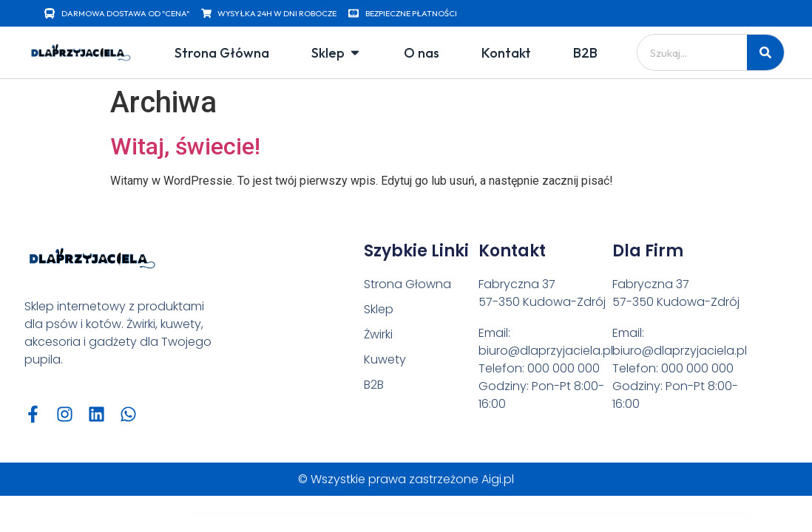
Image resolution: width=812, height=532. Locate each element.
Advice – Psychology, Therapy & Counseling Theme (584, 514)
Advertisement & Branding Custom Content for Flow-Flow (497, 514)
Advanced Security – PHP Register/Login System (245, 514)
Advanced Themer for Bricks (381, 514)
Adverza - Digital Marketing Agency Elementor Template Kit (542, 514)
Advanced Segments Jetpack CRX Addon (354, 514)
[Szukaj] (765, 52)
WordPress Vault (218, 514)
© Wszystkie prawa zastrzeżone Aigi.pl (406, 479)
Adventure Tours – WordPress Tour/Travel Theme (412, 514)
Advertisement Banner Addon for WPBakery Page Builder (453, 514)
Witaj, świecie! (185, 146)
